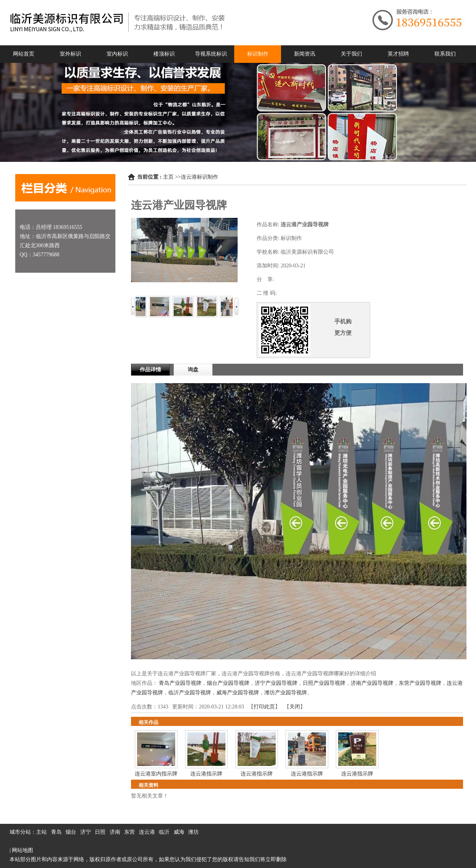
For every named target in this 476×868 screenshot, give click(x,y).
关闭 (295, 707)
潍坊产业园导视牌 (286, 693)
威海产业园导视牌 (238, 693)
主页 (168, 177)
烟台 (71, 832)
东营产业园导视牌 (420, 683)
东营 (129, 832)
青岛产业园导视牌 (180, 683)
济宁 (86, 832)
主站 (42, 832)
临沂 (164, 832)
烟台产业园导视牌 (228, 683)
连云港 (147, 832)
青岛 (56, 832)
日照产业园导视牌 (324, 683)
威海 (179, 832)
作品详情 (150, 370)
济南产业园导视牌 (372, 683)
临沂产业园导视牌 (190, 693)
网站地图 (22, 850)
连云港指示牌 (206, 774)
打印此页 (264, 707)
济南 (115, 832)
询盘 (193, 370)
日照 (100, 832)
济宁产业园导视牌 (276, 683)
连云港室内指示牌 (156, 774)
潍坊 (193, 832)
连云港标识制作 (200, 177)
